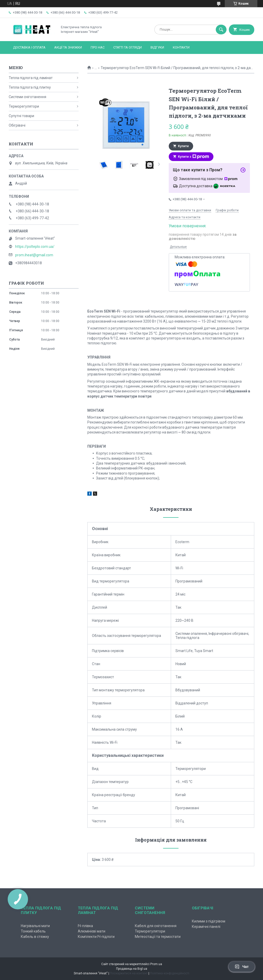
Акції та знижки (68, 47)
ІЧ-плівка (85, 926)
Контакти (181, 47)
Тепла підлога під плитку (30, 87)
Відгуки (157, 47)
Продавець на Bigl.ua (132, 969)
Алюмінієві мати (92, 931)
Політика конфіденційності (170, 973)
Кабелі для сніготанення (156, 926)
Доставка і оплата (29, 47)
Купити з (194, 157)
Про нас (98, 47)
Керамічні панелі (206, 927)
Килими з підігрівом (209, 921)
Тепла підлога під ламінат (31, 78)
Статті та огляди (128, 47)
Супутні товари (21, 116)
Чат (242, 967)
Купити (183, 146)
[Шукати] (221, 30)
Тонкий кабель (33, 931)
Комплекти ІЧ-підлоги (96, 937)
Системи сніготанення (27, 97)
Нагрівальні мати (35, 926)
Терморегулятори (24, 106)
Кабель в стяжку (35, 937)
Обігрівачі (17, 125)
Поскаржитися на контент (129, 973)
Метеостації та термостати (158, 937)
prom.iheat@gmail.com (34, 255)
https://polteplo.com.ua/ (35, 247)
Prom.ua (156, 964)
